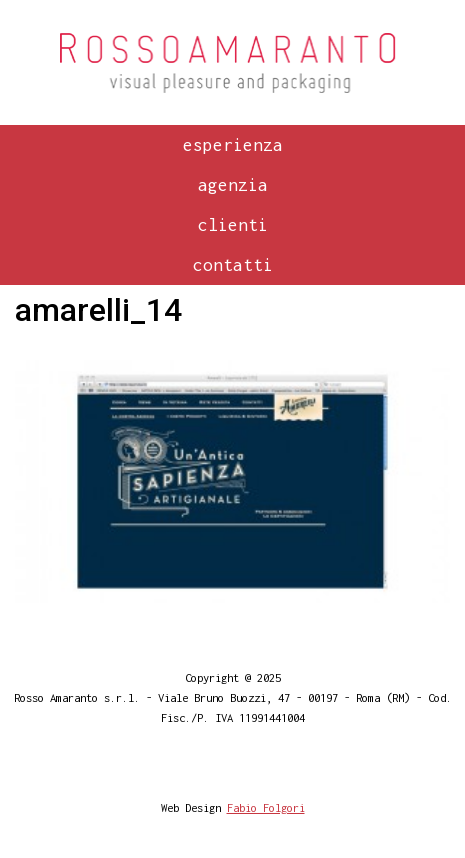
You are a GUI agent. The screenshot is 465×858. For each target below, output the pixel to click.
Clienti (233, 225)
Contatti (233, 265)
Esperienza (233, 145)
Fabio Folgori (266, 807)
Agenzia (233, 185)
